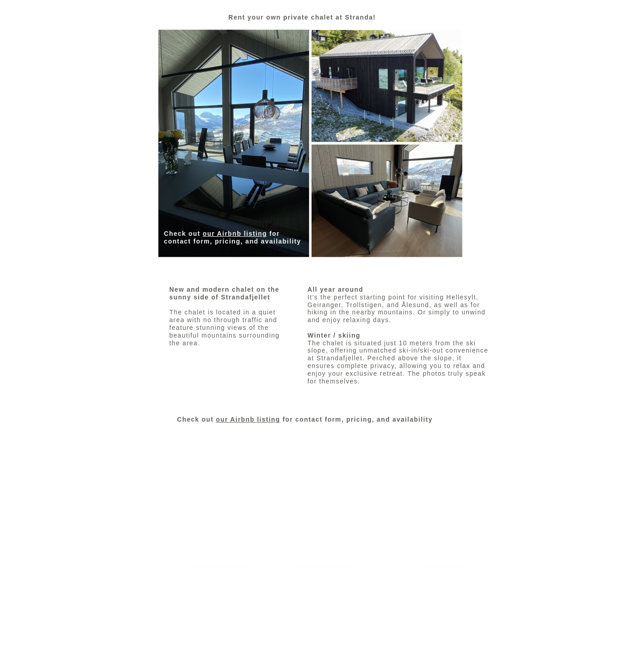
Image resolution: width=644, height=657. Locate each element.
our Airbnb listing (235, 234)
